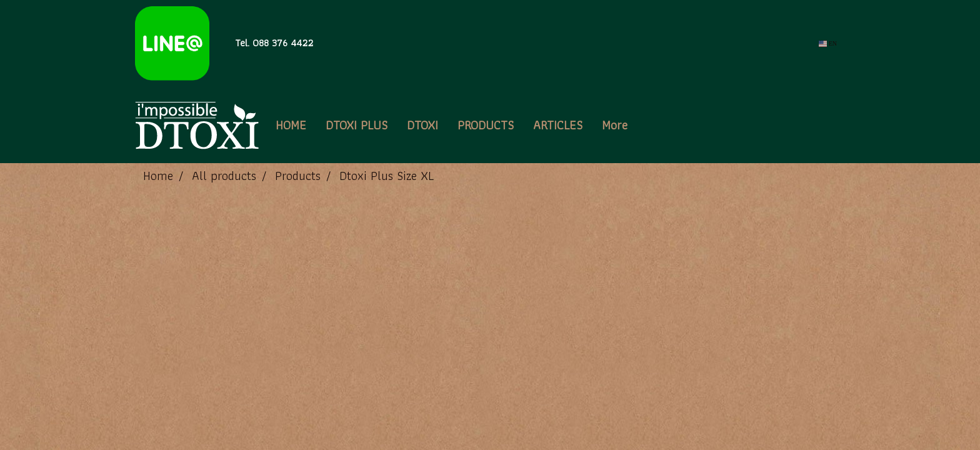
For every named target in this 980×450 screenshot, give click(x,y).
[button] (648, 125)
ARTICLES (558, 125)
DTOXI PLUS (357, 125)
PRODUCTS (486, 125)
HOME (291, 125)
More (615, 125)
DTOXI (422, 125)
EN (828, 43)
